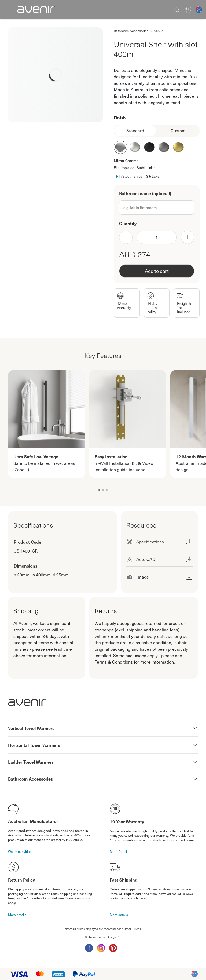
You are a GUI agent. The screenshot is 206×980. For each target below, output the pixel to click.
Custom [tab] (178, 131)
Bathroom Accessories (131, 31)
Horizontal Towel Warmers (34, 745)
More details (17, 915)
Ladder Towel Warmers (31, 762)
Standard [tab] (135, 131)
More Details (119, 851)
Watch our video (20, 851)
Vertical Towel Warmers (31, 728)
